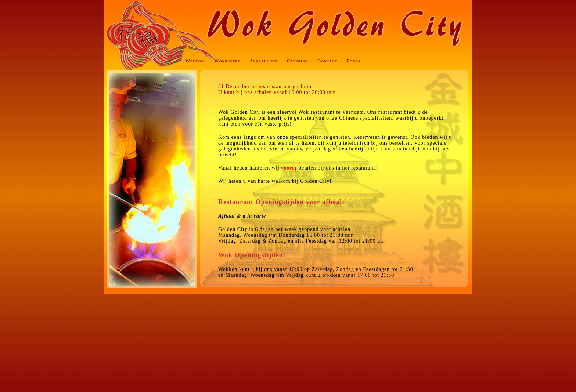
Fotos (353, 61)
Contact (327, 61)
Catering (297, 61)
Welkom (195, 61)
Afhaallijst (264, 61)
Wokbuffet (227, 61)
